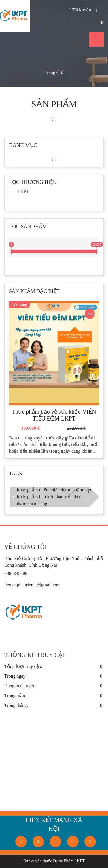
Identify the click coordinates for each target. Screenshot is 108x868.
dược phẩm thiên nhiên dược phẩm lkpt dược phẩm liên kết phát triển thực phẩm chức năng (54, 497)
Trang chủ (54, 72)
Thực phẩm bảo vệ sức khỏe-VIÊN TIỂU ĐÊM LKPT (54, 415)
